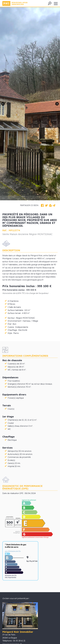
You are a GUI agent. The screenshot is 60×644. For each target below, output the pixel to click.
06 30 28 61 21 (19, 641)
